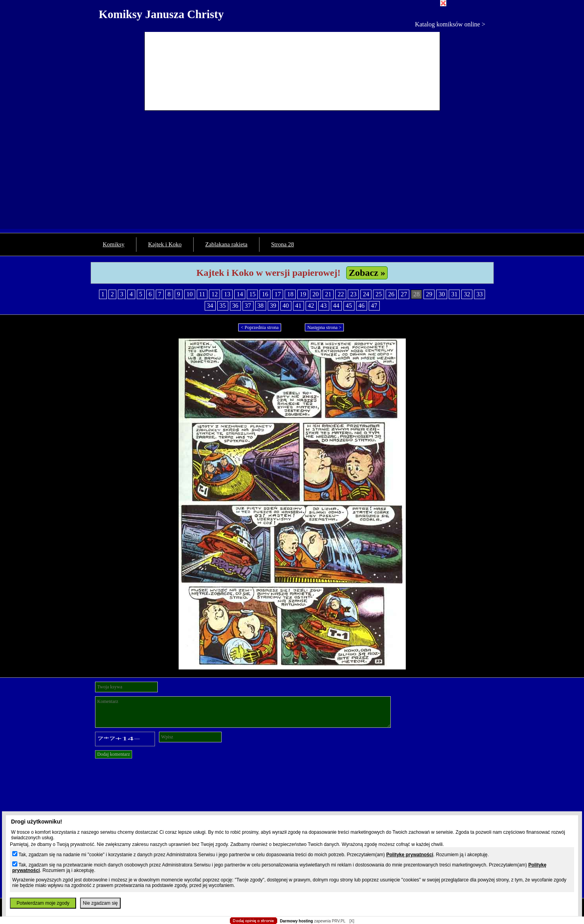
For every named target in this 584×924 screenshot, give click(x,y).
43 (324, 306)
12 (215, 294)
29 (429, 294)
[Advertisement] (292, 174)
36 (235, 306)
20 (315, 294)
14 (240, 294)
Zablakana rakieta (227, 244)
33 (480, 294)
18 (290, 294)
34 (210, 306)
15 (252, 294)
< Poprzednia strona (259, 327)
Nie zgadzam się (100, 903)
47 (374, 306)
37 (248, 306)
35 (223, 306)
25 (379, 294)
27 (404, 294)
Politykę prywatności (410, 855)
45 (349, 306)
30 (442, 294)
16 (265, 294)
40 (286, 306)
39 (273, 306)
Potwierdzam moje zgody (43, 903)
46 (362, 306)
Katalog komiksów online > (450, 24)
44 (336, 306)
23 (353, 294)
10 (190, 294)
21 (328, 294)
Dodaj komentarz (114, 754)
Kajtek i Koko (165, 244)
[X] (352, 921)
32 (467, 294)
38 (261, 306)
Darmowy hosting (297, 921)
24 (366, 294)
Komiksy (114, 244)
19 (303, 294)
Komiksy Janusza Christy (161, 14)
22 (341, 294)
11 (202, 294)
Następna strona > (324, 327)
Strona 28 (283, 244)
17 (278, 294)
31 (454, 294)
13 (227, 294)
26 (391, 294)
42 (311, 306)
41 (299, 306)
